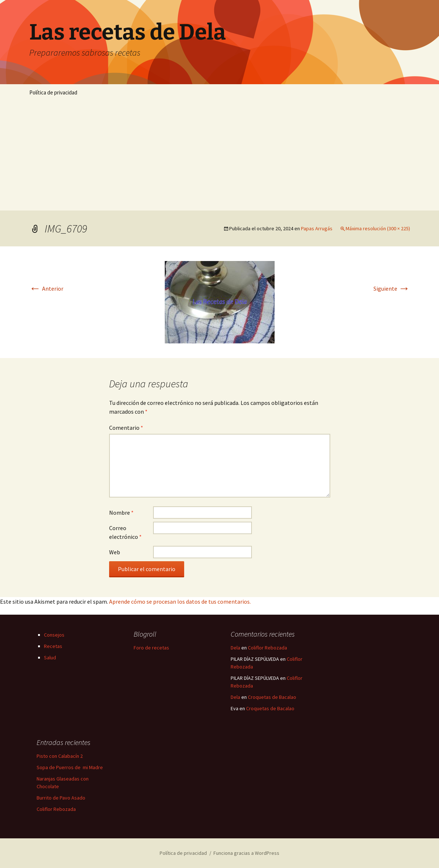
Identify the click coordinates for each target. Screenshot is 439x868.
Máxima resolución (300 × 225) (378, 228)
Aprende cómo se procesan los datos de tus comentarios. (180, 601)
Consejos (54, 635)
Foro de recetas (151, 648)
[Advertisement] (220, 156)
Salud (50, 657)
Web (115, 552)
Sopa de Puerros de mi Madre (70, 767)
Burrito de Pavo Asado (61, 798)
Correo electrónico (125, 532)
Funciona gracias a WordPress (246, 853)
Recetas (53, 646)
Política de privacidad (53, 92)
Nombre (121, 513)
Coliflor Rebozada (267, 648)
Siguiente (392, 288)
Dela (235, 648)
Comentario (126, 428)
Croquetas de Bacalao (272, 697)
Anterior (46, 288)
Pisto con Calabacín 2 (60, 756)
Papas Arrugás (317, 228)
